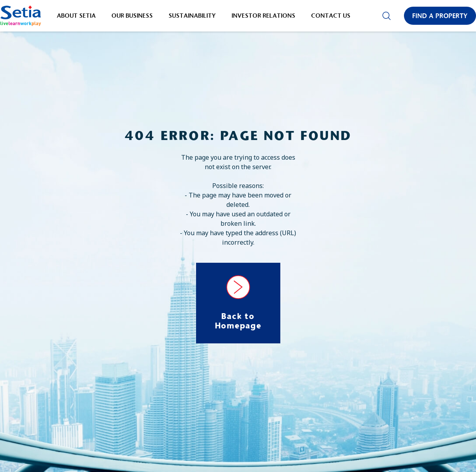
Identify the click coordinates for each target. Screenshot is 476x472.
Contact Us (331, 16)
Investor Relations (263, 16)
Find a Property (440, 16)
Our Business (132, 16)
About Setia (76, 16)
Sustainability (192, 16)
